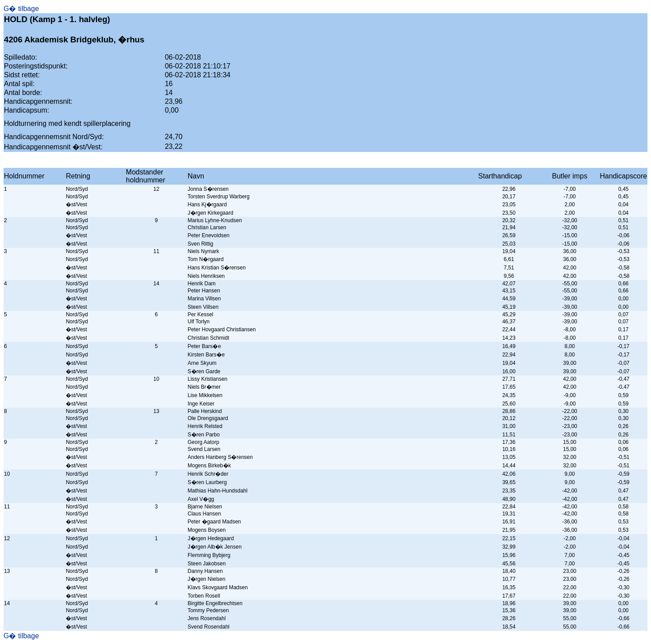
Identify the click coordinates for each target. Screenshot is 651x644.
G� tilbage (21, 9)
